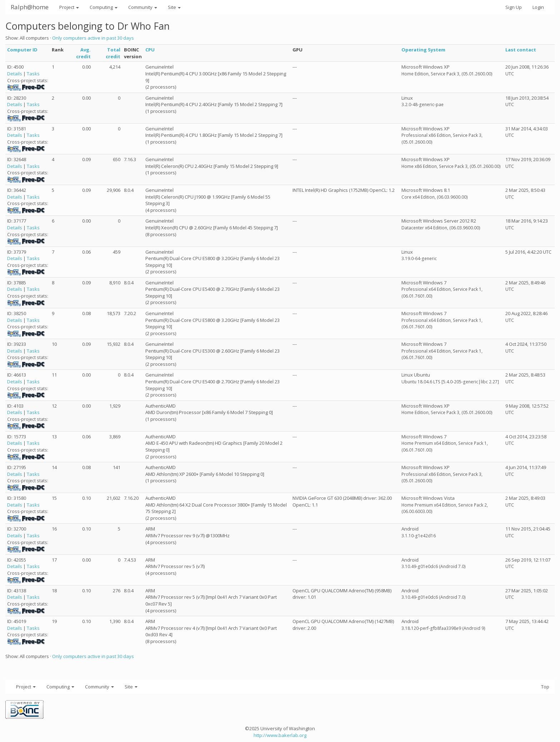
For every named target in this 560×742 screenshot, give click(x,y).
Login (538, 7)
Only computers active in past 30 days (93, 38)
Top (545, 687)
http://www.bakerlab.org (280, 735)
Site (174, 7)
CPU (150, 50)
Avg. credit (83, 53)
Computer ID (22, 50)
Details (15, 74)
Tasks (33, 74)
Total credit (113, 53)
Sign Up (514, 7)
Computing (104, 7)
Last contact (521, 50)
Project (69, 7)
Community (143, 7)
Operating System (423, 50)
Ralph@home (30, 7)
